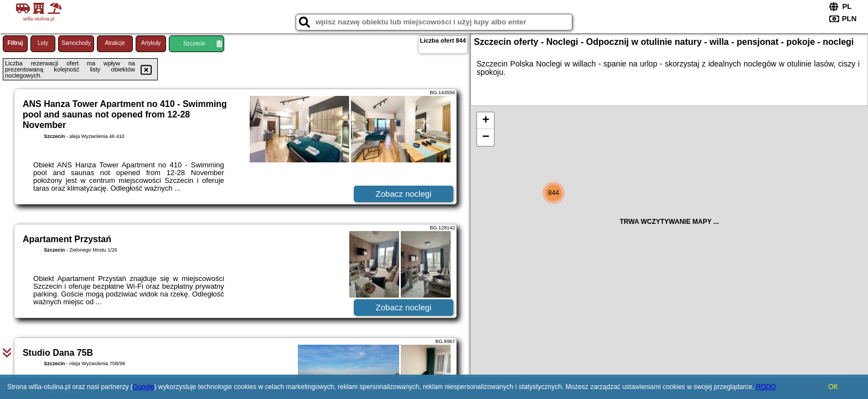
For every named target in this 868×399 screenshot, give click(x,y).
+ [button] (486, 121)
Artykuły (151, 43)
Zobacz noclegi (404, 194)
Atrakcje (115, 43)
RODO (766, 387)
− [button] (486, 137)
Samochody (76, 43)
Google (144, 387)
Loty (43, 43)
